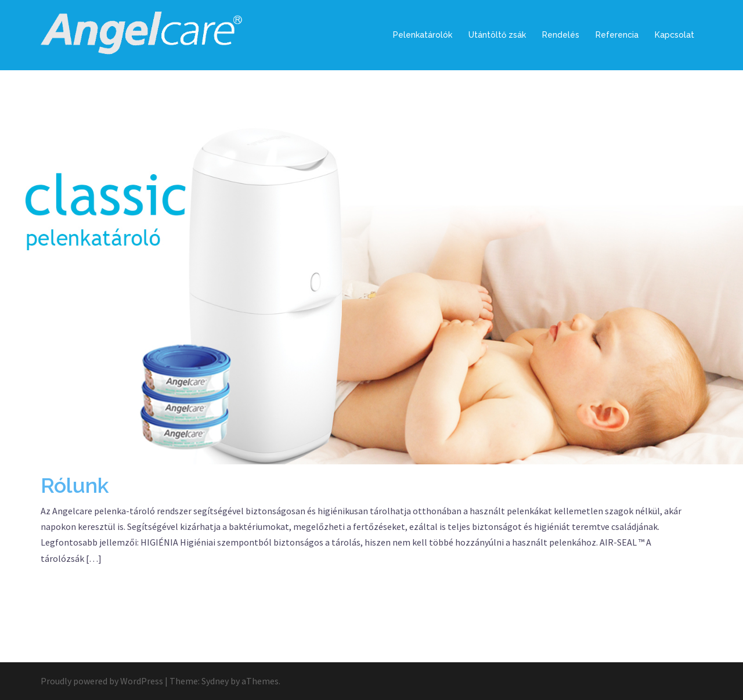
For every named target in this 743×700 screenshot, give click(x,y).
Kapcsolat (675, 35)
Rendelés (561, 35)
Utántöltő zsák (497, 35)
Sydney (215, 681)
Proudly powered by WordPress (102, 681)
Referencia (617, 35)
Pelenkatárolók (423, 35)
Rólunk (75, 485)
